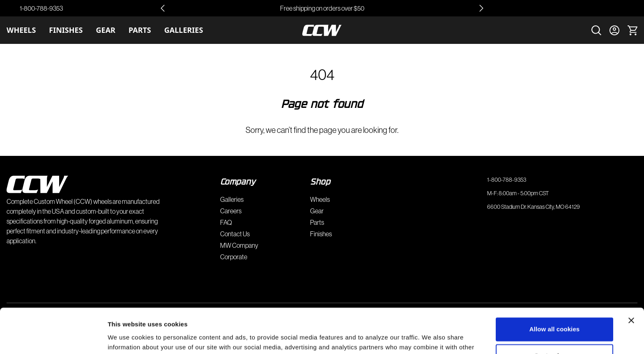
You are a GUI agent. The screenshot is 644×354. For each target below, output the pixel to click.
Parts (140, 30)
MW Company (239, 245)
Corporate (234, 257)
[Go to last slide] (163, 8)
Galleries (184, 30)
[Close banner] (631, 279)
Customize (555, 314)
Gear (106, 30)
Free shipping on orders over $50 (322, 8)
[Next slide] (481, 8)
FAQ (226, 222)
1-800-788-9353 (41, 8)
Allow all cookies (555, 287)
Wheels (21, 30)
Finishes (66, 30)
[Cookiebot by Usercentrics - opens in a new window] (53, 338)
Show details (127, 338)
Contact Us (235, 234)
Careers (231, 211)
